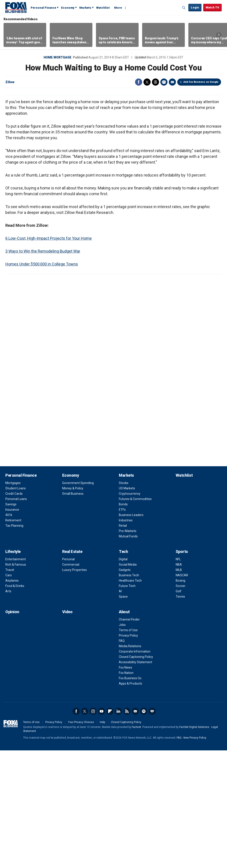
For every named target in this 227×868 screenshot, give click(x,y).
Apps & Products (130, 801)
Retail (123, 643)
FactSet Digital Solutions (194, 845)
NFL (178, 677)
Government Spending (78, 601)
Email (172, 82)
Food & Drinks (15, 703)
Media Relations (130, 764)
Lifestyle (13, 669)
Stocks (124, 601)
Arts (8, 709)
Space (123, 714)
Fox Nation (126, 790)
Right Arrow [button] (219, 35)
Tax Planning (14, 643)
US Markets (127, 606)
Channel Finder (129, 737)
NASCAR (182, 693)
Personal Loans (16, 617)
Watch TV (212, 7)
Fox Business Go (130, 796)
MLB (179, 687)
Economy (68, 8)
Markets (85, 8)
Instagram (93, 829)
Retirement (13, 638)
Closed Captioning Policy (136, 774)
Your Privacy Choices (81, 840)
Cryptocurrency (130, 611)
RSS (127, 829)
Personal (68, 677)
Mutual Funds (128, 654)
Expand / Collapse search (184, 8)
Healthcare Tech (130, 698)
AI (120, 709)
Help (102, 840)
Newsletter (135, 829)
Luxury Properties (75, 687)
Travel (10, 687)
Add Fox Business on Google (201, 82)
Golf (179, 709)
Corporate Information (135, 769)
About (124, 729)
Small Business (73, 611)
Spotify (144, 829)
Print (164, 82)
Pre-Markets (128, 649)
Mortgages (13, 601)
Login (195, 7)
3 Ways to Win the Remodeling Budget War (43, 369)
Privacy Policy (128, 753)
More (118, 8)
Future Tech (127, 703)
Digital (123, 677)
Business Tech (129, 693)
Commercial (71, 682)
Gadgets (125, 687)
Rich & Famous (16, 682)
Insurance (12, 627)
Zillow (10, 82)
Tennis (180, 714)
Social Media (128, 682)
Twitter (147, 82)
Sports (182, 669)
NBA (179, 682)
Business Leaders (131, 633)
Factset (136, 845)
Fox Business (16, 7)
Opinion (12, 729)
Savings (11, 622)
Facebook (139, 82)
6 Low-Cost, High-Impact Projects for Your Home (49, 356)
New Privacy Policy (195, 855)
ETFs (122, 627)
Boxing (180, 698)
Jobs (122, 742)
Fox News (125, 785)
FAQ (122, 758)
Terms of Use (128, 748)
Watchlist (103, 8)
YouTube (102, 829)
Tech (123, 669)
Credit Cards (14, 611)
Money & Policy (73, 606)
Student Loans (16, 606)
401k (9, 633)
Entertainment (16, 677)
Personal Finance (43, 8)
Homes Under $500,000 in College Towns (42, 382)
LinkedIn (118, 829)
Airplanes (12, 698)
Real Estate (72, 669)
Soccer (181, 703)
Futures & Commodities (135, 617)
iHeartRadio (152, 829)
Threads (155, 82)
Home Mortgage (58, 57)
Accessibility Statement (135, 780)
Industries (126, 638)
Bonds (123, 622)
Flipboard (110, 829)
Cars (9, 693)
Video (67, 729)
